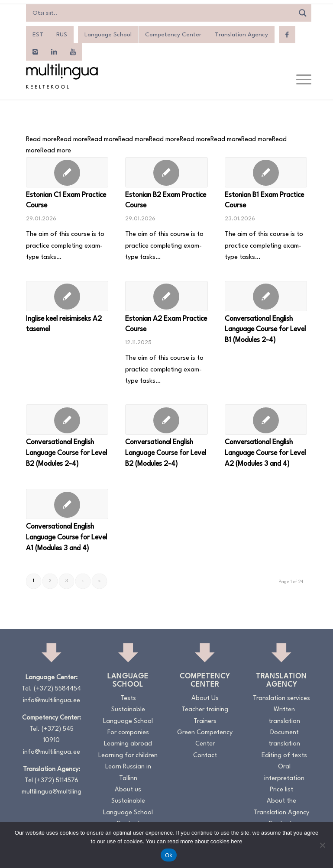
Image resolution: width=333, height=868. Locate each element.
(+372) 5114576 (57, 781)
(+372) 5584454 (57, 689)
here (236, 841)
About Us (205, 699)
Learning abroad (128, 744)
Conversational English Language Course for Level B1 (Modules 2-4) (265, 330)
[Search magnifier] (303, 13)
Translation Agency (241, 35)
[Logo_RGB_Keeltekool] (61, 76)
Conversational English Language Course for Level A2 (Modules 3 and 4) (265, 453)
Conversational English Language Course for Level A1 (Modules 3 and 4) (66, 537)
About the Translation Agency (281, 807)
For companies (128, 733)
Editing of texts (284, 756)
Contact (205, 756)
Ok (169, 855)
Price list (281, 790)
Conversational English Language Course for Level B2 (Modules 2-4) (66, 453)
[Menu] (299, 80)
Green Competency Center (205, 738)
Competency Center (173, 35)
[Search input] (162, 13)
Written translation (284, 715)
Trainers (205, 721)
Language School (108, 35)
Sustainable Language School (128, 715)
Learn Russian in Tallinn (128, 773)
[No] (322, 845)
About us (128, 790)
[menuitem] (38, 35)
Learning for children (128, 756)
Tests (128, 699)
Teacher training (205, 710)
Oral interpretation (284, 773)
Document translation (284, 738)
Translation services (281, 699)
